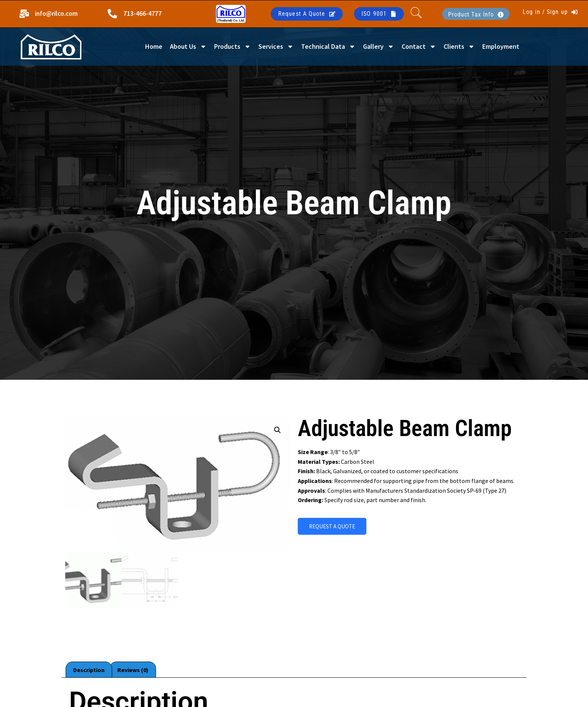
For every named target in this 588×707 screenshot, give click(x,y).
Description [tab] (89, 670)
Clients (459, 47)
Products (232, 47)
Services (276, 47)
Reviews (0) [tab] (133, 670)
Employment (501, 46)
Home (154, 46)
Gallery (379, 47)
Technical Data (328, 47)
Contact (419, 47)
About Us (188, 47)
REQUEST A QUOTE (332, 526)
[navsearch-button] (416, 14)
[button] (277, 430)
